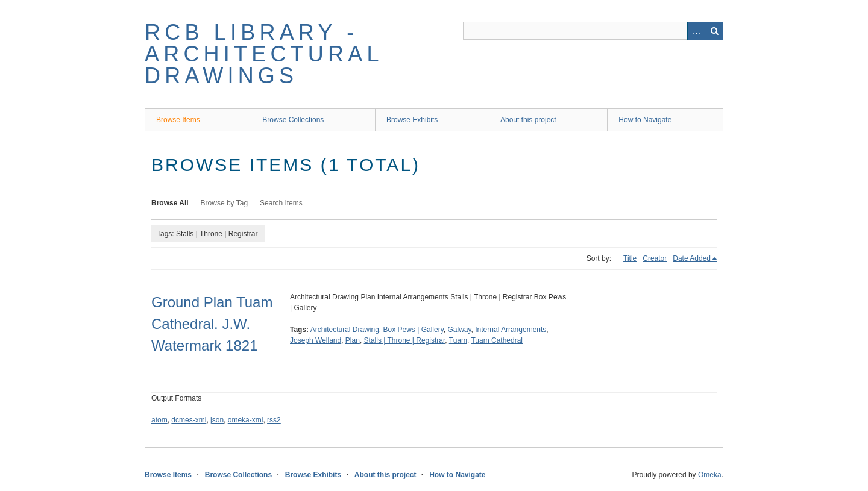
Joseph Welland (316, 340)
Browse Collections (293, 120)
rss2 (274, 420)
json (217, 420)
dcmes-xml (189, 420)
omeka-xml (246, 420)
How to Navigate (645, 120)
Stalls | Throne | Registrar (405, 340)
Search (714, 31)
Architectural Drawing (345, 330)
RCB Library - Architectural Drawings (263, 54)
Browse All (170, 203)
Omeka (710, 475)
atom (159, 420)
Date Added (692, 258)
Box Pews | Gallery (414, 330)
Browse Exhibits (412, 120)
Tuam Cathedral (497, 340)
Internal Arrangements (511, 330)
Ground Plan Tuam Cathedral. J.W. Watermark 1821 (212, 324)
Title (630, 258)
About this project (528, 120)
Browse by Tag (225, 203)
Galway (459, 330)
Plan (353, 340)
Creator (655, 258)
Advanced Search (696, 31)
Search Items (281, 203)
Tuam (458, 340)
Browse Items (178, 120)
